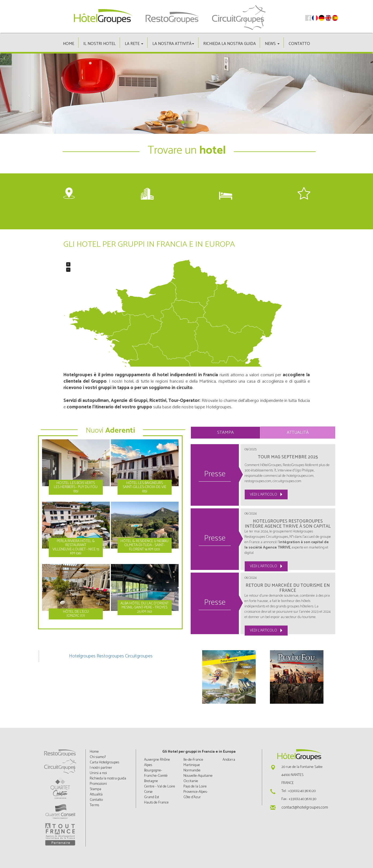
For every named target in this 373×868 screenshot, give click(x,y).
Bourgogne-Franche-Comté (156, 773)
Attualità (298, 433)
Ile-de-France (193, 760)
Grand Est (152, 797)
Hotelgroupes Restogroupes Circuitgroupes (111, 656)
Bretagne (151, 781)
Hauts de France (156, 803)
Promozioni (98, 784)
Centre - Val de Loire (160, 787)
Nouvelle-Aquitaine (198, 776)
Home (69, 44)
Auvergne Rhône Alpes (157, 762)
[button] (28, 94)
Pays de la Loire (195, 787)
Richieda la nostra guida (229, 44)
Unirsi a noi (98, 773)
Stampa (225, 433)
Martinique (192, 765)
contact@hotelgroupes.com (305, 807)
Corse (148, 792)
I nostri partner (101, 768)
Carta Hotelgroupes (104, 762)
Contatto (299, 44)
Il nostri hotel (99, 44)
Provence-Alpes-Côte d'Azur (196, 795)
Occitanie (191, 781)
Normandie (192, 770)
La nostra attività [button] (173, 44)
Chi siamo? (98, 757)
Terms (94, 805)
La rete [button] (134, 44)
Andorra (229, 760)
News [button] (272, 44)
